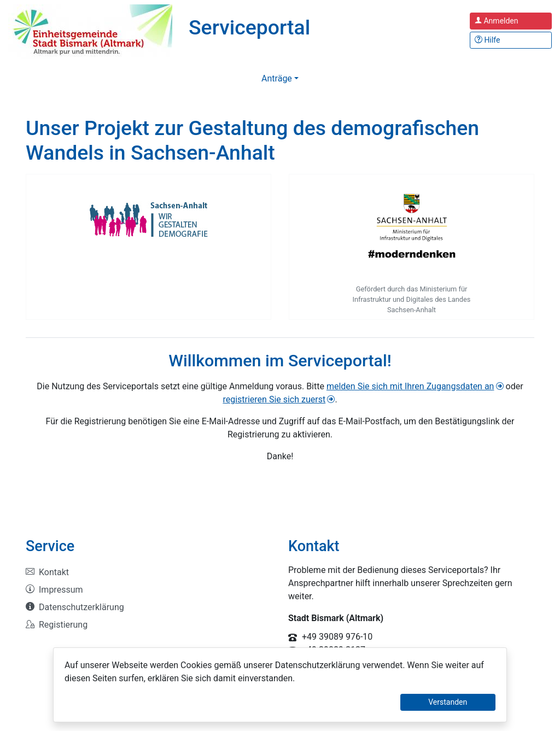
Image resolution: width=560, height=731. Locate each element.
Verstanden (448, 702)
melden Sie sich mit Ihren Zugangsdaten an (410, 386)
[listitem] (149, 572)
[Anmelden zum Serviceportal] (511, 21)
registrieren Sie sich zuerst (274, 399)
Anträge (277, 78)
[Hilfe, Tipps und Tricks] (511, 40)
